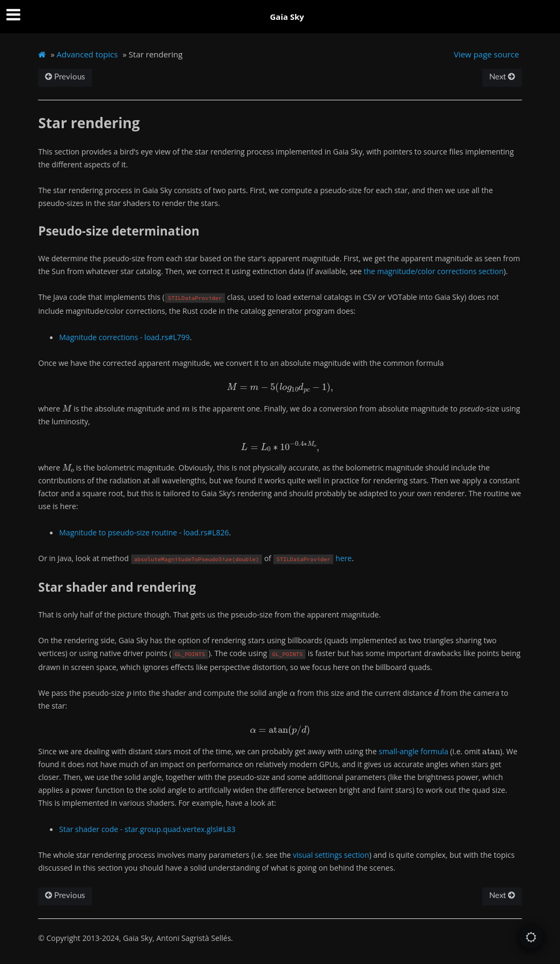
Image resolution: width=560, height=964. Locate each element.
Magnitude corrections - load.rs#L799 (124, 337)
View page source (487, 54)
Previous (65, 77)
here (344, 558)
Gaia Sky (287, 17)
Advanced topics (87, 54)
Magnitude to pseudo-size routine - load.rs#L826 (144, 532)
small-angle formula (414, 751)
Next (502, 77)
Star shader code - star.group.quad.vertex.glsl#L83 (147, 829)
